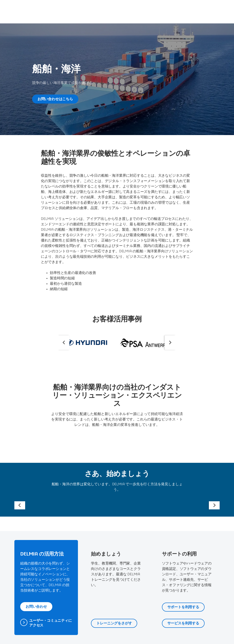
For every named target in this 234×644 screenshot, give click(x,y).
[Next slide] (170, 343)
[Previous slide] (64, 343)
